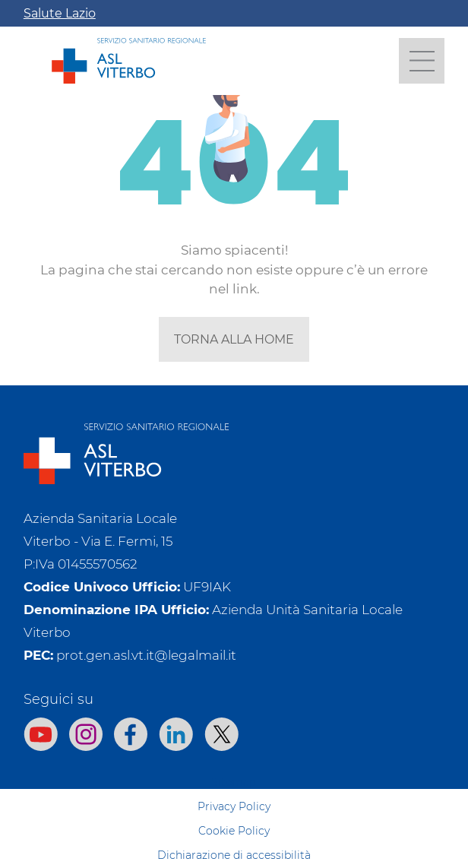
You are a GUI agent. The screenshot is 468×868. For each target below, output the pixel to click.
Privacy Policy (234, 806)
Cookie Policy (234, 831)
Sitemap (234, 782)
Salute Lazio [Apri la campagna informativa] (60, 13)
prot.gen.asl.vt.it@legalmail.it (146, 655)
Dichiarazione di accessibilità (234, 855)
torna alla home (234, 339)
